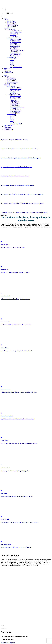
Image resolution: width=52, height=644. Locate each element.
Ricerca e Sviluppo (11, 24)
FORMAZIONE (8, 68)
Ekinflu (12, 63)
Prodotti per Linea (14, 34)
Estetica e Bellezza (15, 45)
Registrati (12, 643)
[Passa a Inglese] (7, 9)
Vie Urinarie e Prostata (15, 54)
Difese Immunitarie (15, 56)
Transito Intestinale (15, 49)
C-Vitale (12, 60)
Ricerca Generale (11, 29)
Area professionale (8, 72)
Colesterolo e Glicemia (16, 39)
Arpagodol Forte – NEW (16, 67)
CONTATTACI (7, 71)
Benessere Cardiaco (15, 41)
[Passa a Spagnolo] (7, 11)
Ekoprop (12, 64)
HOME (6, 18)
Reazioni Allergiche (15, 46)
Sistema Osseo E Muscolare (17, 50)
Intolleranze (13, 35)
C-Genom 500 (13, 59)
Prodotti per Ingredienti (16, 32)
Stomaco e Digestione (15, 53)
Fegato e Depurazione (15, 42)
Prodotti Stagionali (11, 57)
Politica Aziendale (11, 27)
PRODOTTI (7, 28)
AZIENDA (6, 20)
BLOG (5, 70)
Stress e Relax (13, 43)
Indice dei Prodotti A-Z (16, 31)
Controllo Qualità (11, 21)
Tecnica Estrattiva (11, 22)
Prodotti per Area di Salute (13, 38)
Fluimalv (12, 66)
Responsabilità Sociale (12, 25)
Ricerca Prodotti (14, 36)
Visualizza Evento (5, 643)
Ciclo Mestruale (14, 47)
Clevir (11, 61)
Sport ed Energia (14, 52)
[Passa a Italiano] (7, 8)
